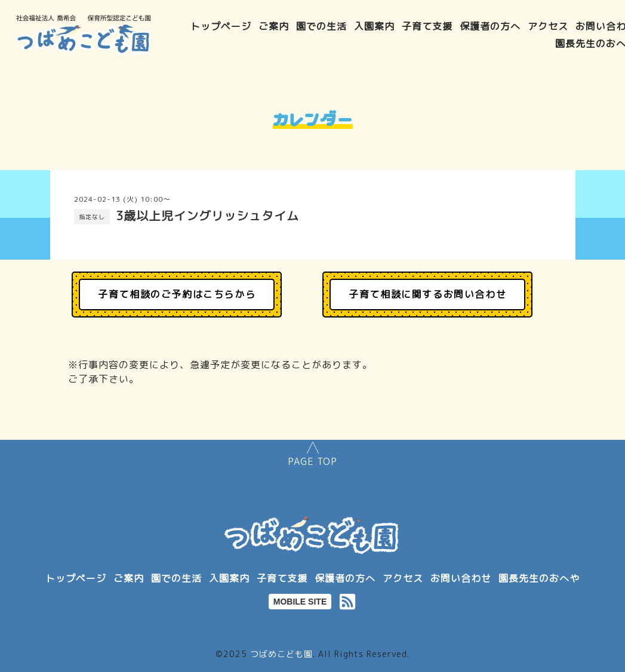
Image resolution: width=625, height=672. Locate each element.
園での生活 (321, 26)
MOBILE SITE (300, 602)
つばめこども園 (281, 654)
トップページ (221, 26)
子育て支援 (427, 26)
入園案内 (374, 26)
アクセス (548, 26)
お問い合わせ (461, 578)
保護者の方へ (490, 26)
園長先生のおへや (539, 578)
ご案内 (274, 26)
